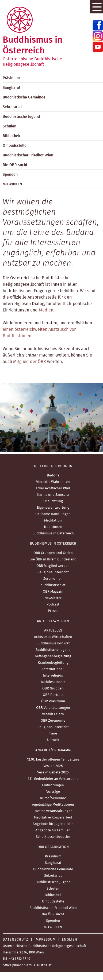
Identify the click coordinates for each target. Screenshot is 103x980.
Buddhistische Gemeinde (53, 869)
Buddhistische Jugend (53, 650)
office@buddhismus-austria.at (27, 965)
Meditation (53, 521)
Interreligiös (53, 676)
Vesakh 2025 (53, 766)
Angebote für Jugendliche (53, 824)
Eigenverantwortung (53, 508)
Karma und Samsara (53, 495)
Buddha (53, 476)
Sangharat (53, 863)
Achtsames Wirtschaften (53, 637)
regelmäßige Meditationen (53, 805)
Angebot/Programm (53, 750)
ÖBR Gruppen (53, 689)
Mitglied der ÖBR (30, 362)
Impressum (45, 940)
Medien (46, 310)
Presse (53, 611)
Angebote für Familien (53, 830)
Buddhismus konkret (53, 643)
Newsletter (53, 598)
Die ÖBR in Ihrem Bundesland (53, 559)
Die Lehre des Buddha (53, 466)
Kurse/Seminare (53, 798)
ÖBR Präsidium (53, 701)
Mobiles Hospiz (53, 682)
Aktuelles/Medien (53, 621)
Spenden (53, 921)
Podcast (53, 605)
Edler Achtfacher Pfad (53, 488)
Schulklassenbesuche (53, 837)
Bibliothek (53, 895)
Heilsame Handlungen (53, 514)
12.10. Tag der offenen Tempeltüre (53, 760)
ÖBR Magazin (53, 592)
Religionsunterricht (53, 572)
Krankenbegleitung (53, 663)
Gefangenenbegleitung (53, 656)
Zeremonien (53, 579)
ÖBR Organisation (53, 847)
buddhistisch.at (53, 585)
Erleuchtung (53, 501)
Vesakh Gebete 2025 (53, 772)
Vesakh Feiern (53, 714)
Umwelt (53, 740)
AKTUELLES (53, 631)
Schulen (53, 889)
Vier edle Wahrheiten (53, 482)
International (53, 669)
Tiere (53, 734)
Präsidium (53, 856)
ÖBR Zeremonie (53, 721)
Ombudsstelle (53, 902)
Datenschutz (16, 940)
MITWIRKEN (53, 927)
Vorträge (53, 792)
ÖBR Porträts (53, 695)
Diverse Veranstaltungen (53, 811)
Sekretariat (53, 876)
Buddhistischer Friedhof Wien (53, 908)
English (70, 940)
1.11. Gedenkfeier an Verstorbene (53, 779)
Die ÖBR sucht (53, 914)
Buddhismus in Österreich (53, 533)
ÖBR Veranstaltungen (53, 708)
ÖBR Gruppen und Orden (53, 553)
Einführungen (53, 785)
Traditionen (53, 527)
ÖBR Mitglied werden (53, 566)
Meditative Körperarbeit (53, 818)
